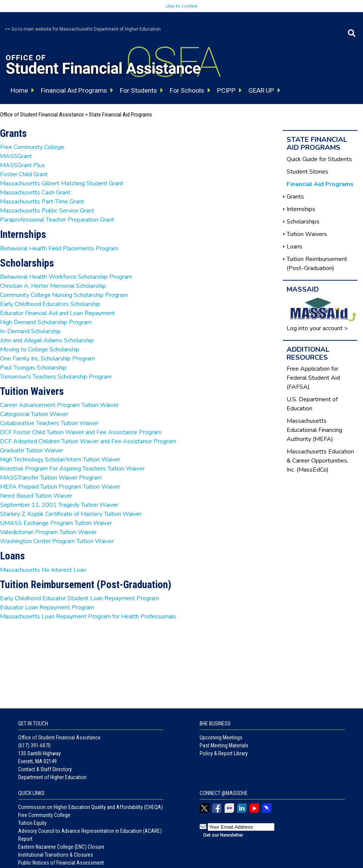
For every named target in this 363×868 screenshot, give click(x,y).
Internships (301, 209)
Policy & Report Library (224, 753)
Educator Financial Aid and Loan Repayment (57, 313)
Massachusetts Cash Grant (35, 193)
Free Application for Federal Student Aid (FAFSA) (313, 378)
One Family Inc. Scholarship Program (47, 359)
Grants (295, 197)
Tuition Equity (32, 823)
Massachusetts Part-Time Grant (42, 202)
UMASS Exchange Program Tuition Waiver (56, 523)
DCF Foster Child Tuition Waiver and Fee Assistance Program (81, 432)
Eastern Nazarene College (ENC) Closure (61, 847)
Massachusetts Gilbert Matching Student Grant (62, 183)
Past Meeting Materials (224, 745)
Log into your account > (317, 328)
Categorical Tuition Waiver (34, 414)
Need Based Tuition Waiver (36, 496)
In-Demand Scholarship (30, 331)
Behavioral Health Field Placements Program (59, 248)
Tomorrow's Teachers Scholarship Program (56, 377)
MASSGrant (16, 156)
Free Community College (32, 147)
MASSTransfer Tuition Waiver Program (51, 478)
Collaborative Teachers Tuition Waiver (49, 423)
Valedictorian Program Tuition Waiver (48, 532)
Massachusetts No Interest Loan (43, 570)
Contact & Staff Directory (45, 769)
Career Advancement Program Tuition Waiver (59, 405)
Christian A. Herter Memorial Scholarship (53, 286)
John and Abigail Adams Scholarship (47, 340)
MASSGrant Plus (22, 165)
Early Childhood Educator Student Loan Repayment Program (80, 598)
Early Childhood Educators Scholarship (50, 304)
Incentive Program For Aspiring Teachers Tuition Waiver (72, 469)
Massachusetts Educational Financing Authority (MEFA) (314, 430)
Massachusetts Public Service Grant (47, 211)
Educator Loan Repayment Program (47, 607)
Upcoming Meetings (221, 738)
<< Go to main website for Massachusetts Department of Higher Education (83, 29)
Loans (295, 247)
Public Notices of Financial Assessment (61, 863)
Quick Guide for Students (319, 159)
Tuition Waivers (307, 234)
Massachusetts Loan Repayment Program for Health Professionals (88, 616)
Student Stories (307, 172)
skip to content (181, 6)
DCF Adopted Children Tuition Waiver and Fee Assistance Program (88, 441)
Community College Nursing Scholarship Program (64, 295)
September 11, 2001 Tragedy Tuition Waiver (59, 505)
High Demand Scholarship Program (46, 322)
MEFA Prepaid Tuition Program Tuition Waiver (60, 487)
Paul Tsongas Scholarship (33, 368)
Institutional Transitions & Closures (56, 855)
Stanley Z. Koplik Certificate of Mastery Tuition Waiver (71, 514)
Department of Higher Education (52, 777)
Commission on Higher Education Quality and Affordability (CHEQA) (91, 807)
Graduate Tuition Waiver (32, 450)
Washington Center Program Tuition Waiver (57, 541)
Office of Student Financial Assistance (42, 115)
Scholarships (303, 222)
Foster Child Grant (24, 174)
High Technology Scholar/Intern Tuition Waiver (60, 460)
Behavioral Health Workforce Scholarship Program (66, 277)
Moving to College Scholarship (40, 349)
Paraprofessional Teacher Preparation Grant (57, 220)
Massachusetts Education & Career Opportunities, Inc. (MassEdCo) (320, 461)
